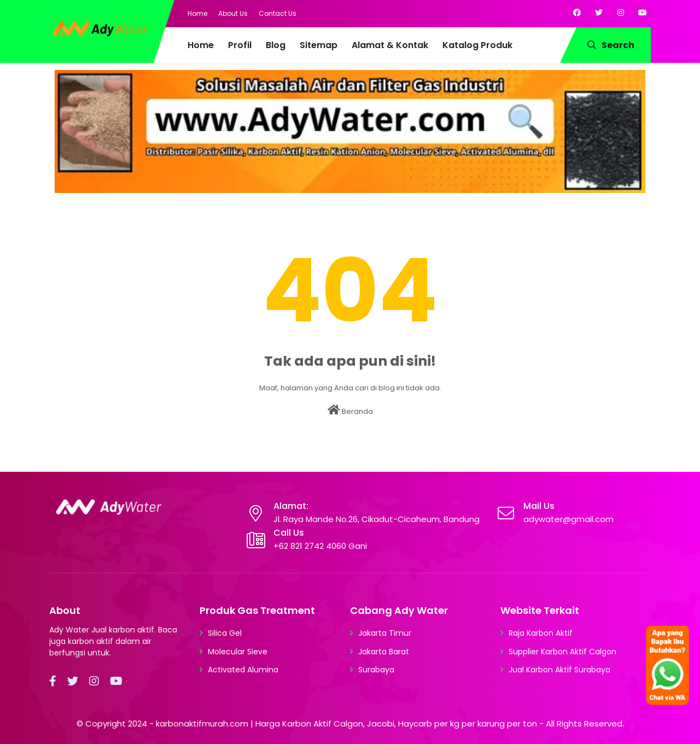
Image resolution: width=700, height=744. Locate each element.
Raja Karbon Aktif (541, 633)
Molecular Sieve (238, 652)
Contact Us (278, 13)
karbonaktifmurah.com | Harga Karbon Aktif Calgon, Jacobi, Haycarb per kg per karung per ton (346, 724)
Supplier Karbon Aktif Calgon (562, 652)
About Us (233, 13)
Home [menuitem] (201, 45)
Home (197, 13)
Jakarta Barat (384, 652)
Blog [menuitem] (276, 45)
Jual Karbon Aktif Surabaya (559, 670)
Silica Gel (225, 633)
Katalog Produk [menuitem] (477, 45)
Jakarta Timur (385, 633)
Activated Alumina (243, 670)
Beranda (350, 411)
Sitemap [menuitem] (319, 45)
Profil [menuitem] (240, 45)
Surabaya (376, 670)
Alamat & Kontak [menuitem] (390, 45)
